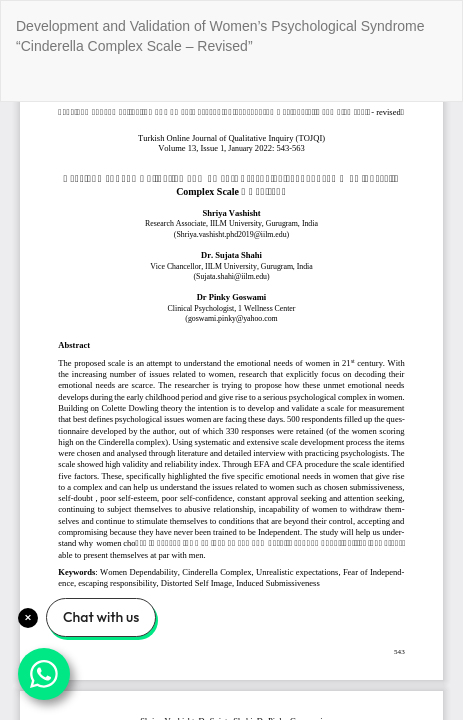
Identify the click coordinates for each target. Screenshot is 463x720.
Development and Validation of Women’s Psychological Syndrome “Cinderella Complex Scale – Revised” (220, 36)
